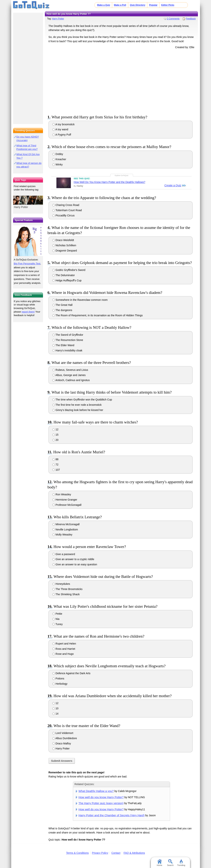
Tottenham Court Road (67, 210)
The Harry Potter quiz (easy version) (101, 803)
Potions (58, 678)
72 (55, 465)
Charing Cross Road (66, 205)
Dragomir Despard (65, 251)
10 (55, 708)
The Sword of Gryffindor (68, 335)
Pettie (57, 614)
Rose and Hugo (63, 654)
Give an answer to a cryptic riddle (73, 559)
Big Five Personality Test (27, 264)
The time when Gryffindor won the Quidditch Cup (82, 400)
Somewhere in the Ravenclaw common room (80, 300)
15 (55, 435)
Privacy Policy (100, 853)
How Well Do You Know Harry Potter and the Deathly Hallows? (109, 182)
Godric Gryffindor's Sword (69, 270)
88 (55, 459)
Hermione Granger (65, 500)
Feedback (191, 19)
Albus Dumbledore (65, 738)
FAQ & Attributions (134, 853)
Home (160, 863)
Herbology (60, 684)
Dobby (58, 154)
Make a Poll (120, 5)
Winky (57, 164)
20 (55, 440)
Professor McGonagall (67, 505)
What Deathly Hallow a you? (96, 791)
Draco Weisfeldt (63, 240)
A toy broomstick (63, 124)
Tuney (57, 624)
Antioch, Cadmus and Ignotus (71, 380)
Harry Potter (58, 19)
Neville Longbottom (65, 530)
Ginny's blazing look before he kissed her (78, 410)
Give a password (64, 554)
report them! (28, 312)
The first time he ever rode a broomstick (77, 405)
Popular (153, 5)
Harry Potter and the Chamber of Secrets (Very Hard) (111, 815)
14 (55, 714)
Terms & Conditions (77, 853)
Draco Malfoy (62, 743)
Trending (181, 863)
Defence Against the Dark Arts (71, 673)
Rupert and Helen (64, 644)
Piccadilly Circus (63, 215)
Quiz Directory (138, 5)
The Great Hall (62, 305)
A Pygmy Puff (62, 135)
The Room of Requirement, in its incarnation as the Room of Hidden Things (97, 315)
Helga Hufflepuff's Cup (67, 280)
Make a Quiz (104, 5)
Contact (116, 853)
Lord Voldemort (63, 733)
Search (170, 863)
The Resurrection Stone (68, 340)
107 (56, 470)
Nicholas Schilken (64, 245)
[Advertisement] (121, 81)
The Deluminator (64, 275)
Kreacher (59, 159)
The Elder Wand (63, 345)
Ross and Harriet (64, 649)
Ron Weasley (62, 494)
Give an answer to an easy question (75, 564)
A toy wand (60, 129)
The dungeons (62, 310)
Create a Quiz (173, 186)
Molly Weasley (62, 535)
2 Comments (173, 19)
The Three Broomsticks (67, 589)
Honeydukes (61, 584)
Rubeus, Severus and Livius (70, 370)
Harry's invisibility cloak (67, 350)
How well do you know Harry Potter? (101, 797)
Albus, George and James (69, 375)
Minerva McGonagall (66, 524)
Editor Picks (168, 5)
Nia (56, 619)
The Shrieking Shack (66, 594)
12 (55, 429)
